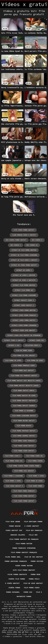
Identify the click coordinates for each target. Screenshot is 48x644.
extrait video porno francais (24, 315)
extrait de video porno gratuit (24, 265)
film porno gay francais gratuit (24, 376)
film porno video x (13, 456)
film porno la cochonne (24, 411)
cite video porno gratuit (24, 230)
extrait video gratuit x (24, 305)
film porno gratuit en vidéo (24, 396)
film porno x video (36, 476)
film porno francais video (24, 365)
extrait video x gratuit (14, 340)
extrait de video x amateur (24, 275)
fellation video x (32, 345)
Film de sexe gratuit (33, 583)
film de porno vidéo (24, 350)
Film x (39, 592)
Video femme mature (24, 566)
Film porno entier (24, 544)
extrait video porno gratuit (24, 320)
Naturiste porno (24, 596)
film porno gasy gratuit (24, 370)
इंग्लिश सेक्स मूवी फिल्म (21, 632)
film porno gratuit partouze (24, 401)
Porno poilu (34, 579)
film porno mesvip (24, 426)
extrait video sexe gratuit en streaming (24, 335)
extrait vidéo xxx (37, 340)
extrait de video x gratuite (24, 280)
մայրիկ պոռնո (39, 630)
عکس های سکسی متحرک (32, 634)
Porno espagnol (13, 592)
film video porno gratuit (24, 496)
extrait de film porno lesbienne (24, 255)
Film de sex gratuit (34, 557)
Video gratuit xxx (14, 530)
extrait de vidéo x (24, 270)
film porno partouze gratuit (24, 431)
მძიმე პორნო (7, 632)
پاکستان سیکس (8, 630)
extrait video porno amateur (24, 310)
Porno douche (15, 526)
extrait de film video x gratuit (24, 260)
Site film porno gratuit (24, 570)
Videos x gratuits (36, 628)
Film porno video (32, 588)
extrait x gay (14, 345)
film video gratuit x (14, 486)
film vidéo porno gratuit (24, 501)
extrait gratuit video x (24, 300)
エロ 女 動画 (34, 632)
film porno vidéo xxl (34, 456)
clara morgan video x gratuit (24, 235)
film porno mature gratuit (24, 421)
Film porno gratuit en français (24, 539)
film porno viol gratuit (24, 471)
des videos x (16, 245)
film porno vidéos (35, 461)
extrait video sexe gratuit (24, 330)
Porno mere (36, 574)
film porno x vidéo (13, 481)
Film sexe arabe (13, 522)
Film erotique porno (33, 522)
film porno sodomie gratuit (24, 436)
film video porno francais (24, 491)
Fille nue (33, 535)
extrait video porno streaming (24, 325)
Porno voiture (37, 561)
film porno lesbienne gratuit (24, 416)
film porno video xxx (14, 461)
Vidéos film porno (17, 579)
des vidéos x (37, 240)
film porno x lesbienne (14, 476)
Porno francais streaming (24, 548)
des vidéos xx (32, 245)
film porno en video (35, 360)
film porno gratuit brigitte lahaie (24, 386)
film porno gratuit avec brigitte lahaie (24, 381)
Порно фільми (9, 628)
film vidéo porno (35, 486)
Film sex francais (34, 530)
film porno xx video (34, 481)
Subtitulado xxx (14, 634)
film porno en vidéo (13, 360)
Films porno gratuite (17, 574)
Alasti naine (22, 628)
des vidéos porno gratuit (16, 240)
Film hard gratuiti (23, 630)
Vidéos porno (14, 588)
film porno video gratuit (24, 446)
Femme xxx (28, 592)
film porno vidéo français (24, 441)
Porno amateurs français (16, 561)
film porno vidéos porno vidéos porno (24, 466)
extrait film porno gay (24, 290)
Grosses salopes (18, 535)
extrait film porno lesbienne (24, 295)
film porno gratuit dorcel (24, 391)
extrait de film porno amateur (24, 250)
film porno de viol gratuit (24, 355)
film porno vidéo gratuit (24, 451)
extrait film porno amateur (24, 285)
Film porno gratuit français (24, 552)
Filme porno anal (13, 557)
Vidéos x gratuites (14, 636)
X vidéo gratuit (32, 526)
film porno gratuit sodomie (24, 406)
